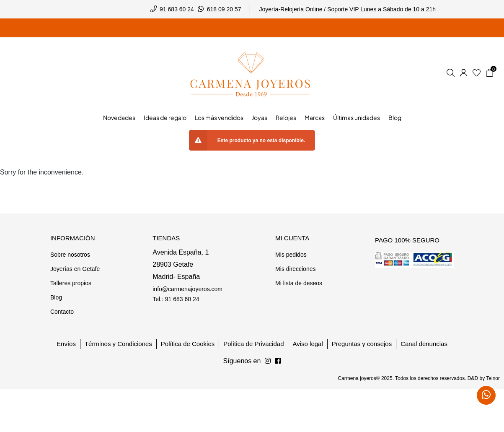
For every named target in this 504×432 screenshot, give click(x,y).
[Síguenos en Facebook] (268, 361)
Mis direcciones (295, 269)
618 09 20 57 (224, 9)
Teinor (493, 378)
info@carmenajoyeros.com (187, 289)
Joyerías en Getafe (75, 269)
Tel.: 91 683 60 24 (176, 299)
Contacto (62, 312)
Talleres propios (71, 283)
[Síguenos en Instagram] (278, 361)
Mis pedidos (291, 255)
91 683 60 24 (177, 9)
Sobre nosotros (70, 255)
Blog (56, 297)
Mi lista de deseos (299, 283)
